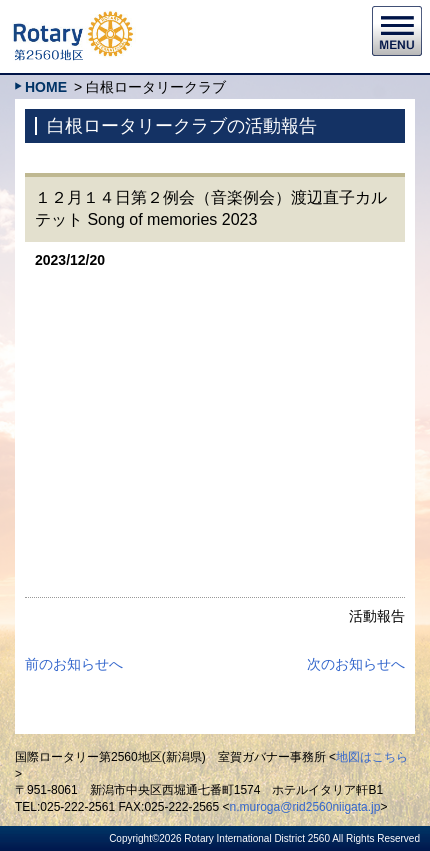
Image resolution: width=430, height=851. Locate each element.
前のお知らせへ (74, 664)
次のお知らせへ (356, 664)
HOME (46, 87)
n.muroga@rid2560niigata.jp (305, 807)
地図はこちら (372, 757)
